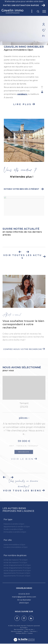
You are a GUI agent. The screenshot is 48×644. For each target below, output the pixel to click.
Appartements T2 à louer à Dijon (17, 573)
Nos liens (33, 631)
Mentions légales (17, 631)
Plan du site (29, 629)
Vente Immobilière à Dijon (14, 545)
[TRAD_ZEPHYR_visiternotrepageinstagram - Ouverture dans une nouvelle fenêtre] (24, 618)
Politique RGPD (21, 633)
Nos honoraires (19, 629)
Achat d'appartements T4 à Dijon (17, 570)
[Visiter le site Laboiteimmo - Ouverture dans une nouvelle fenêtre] (24, 638)
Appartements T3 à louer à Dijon (17, 576)
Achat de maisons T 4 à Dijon (15, 562)
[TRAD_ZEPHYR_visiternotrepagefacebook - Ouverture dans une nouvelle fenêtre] (17, 618)
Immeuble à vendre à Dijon (15, 532)
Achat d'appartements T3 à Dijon (17, 568)
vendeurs (22, 94)
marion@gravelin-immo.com (24, 597)
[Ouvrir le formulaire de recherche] (38, 11)
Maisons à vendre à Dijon (14, 524)
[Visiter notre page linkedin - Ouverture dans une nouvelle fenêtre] (31, 618)
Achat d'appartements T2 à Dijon (17, 565)
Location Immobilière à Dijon (16, 547)
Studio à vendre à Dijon (13, 529)
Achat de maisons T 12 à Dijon (16, 560)
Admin (26, 631)
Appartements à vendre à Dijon (17, 527)
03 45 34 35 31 (24, 594)
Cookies (30, 633)
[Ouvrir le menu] (44, 11)
